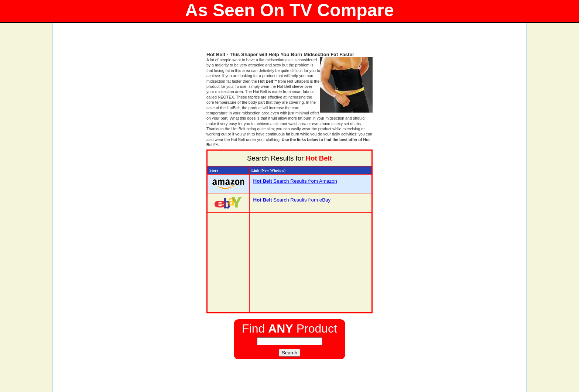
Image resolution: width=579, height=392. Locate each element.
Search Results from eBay (292, 200)
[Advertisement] (289, 41)
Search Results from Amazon (295, 181)
